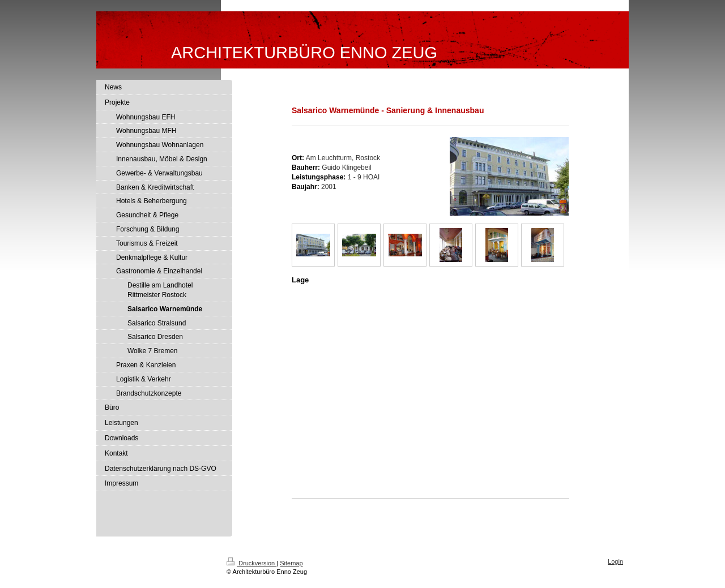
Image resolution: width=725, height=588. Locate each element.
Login (615, 561)
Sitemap (291, 563)
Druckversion (251, 563)
